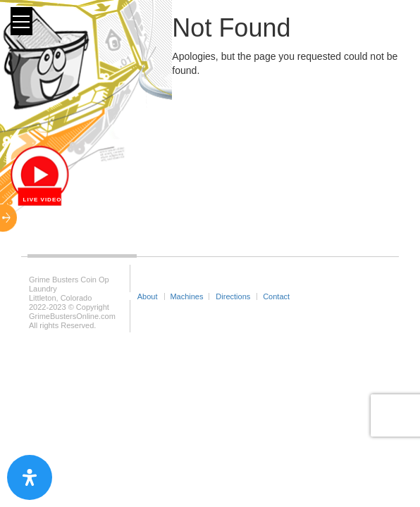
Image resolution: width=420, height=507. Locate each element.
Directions (233, 296)
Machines (186, 296)
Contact (276, 296)
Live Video (43, 200)
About (148, 296)
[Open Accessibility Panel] (30, 477)
